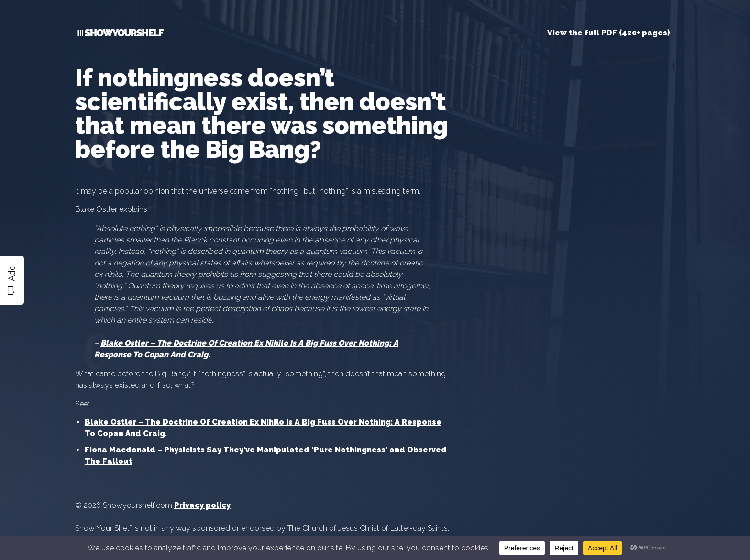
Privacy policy (202, 505)
